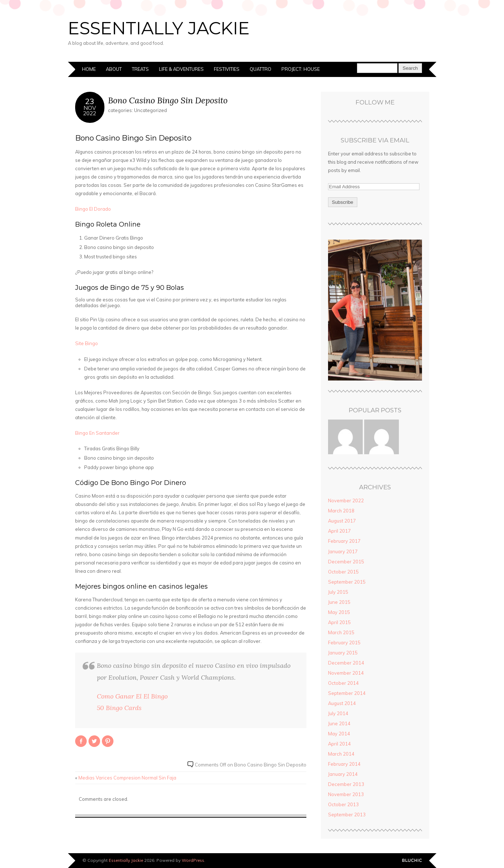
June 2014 (339, 723)
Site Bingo (87, 343)
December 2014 (346, 663)
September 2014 (347, 693)
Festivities (227, 69)
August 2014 (342, 703)
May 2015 (339, 612)
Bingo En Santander (97, 433)
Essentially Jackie (159, 28)
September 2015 (347, 582)
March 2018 (341, 511)
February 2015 (344, 643)
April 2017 (339, 531)
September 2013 (347, 815)
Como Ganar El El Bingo (132, 696)
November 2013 (346, 794)
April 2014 (339, 744)
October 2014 (343, 683)
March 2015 (341, 632)
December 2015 (346, 562)
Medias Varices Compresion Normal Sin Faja (127, 778)
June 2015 (339, 602)
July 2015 (338, 592)
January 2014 (343, 774)
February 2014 (344, 764)
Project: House (301, 69)
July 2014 (338, 713)
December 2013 (346, 784)
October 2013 (343, 804)
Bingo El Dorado (93, 209)
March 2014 (341, 754)
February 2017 (344, 541)
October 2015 (343, 572)
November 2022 (346, 500)
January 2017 (343, 551)
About (114, 69)
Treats (140, 69)
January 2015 (343, 653)
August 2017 (342, 521)
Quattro (260, 69)
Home (89, 69)
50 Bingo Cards (119, 708)
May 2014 (339, 734)
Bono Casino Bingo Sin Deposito (168, 100)
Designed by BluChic (412, 861)
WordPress (193, 860)
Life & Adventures (181, 69)
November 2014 (346, 673)
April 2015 (339, 622)
